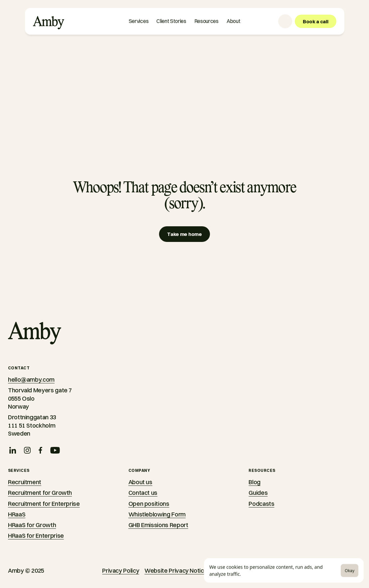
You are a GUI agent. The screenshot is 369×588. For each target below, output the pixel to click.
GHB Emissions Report (158, 525)
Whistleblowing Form (157, 514)
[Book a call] (316, 21)
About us (140, 482)
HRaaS (17, 514)
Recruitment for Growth (40, 493)
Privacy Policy (121, 571)
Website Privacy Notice (176, 571)
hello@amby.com (31, 380)
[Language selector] (285, 21)
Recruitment (25, 482)
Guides (258, 493)
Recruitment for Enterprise (44, 504)
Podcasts (261, 504)
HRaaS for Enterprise (36, 536)
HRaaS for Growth (32, 525)
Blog (255, 482)
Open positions (149, 504)
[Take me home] (184, 234)
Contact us (143, 493)
